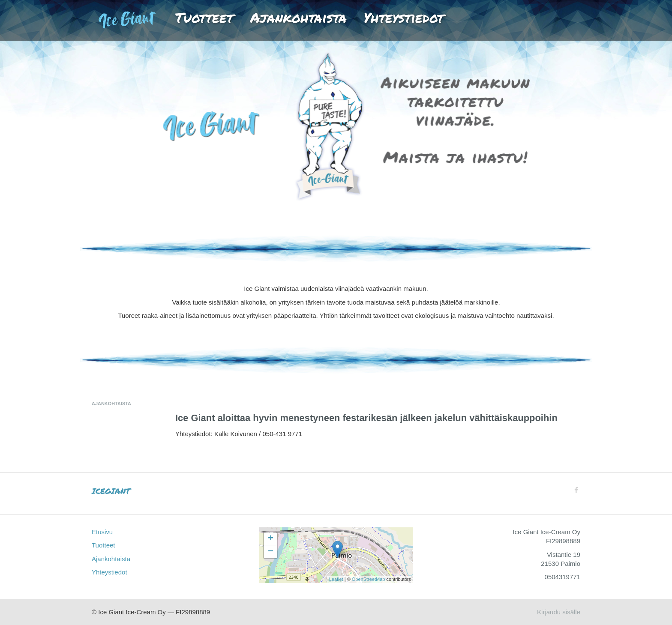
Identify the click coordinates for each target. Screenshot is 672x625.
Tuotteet (204, 17)
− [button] (271, 552)
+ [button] (271, 539)
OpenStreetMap (369, 579)
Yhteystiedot (404, 17)
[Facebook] (576, 490)
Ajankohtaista (298, 17)
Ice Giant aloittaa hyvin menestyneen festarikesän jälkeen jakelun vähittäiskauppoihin (366, 418)
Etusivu (133, 17)
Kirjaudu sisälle (559, 612)
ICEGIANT (111, 491)
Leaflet (336, 579)
